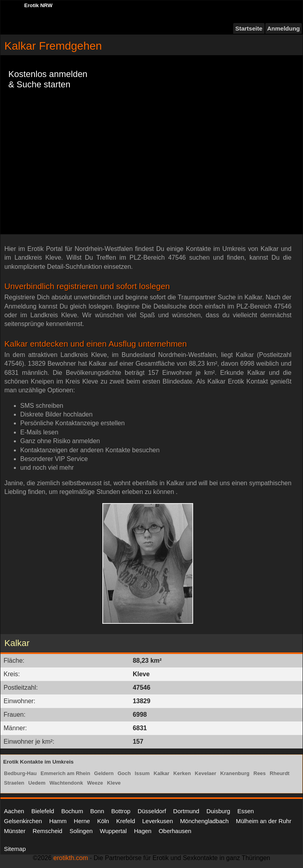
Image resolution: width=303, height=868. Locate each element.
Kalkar (161, 773)
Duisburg (218, 811)
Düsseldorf (152, 811)
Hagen (143, 831)
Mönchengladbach (204, 821)
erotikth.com (71, 858)
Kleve (114, 783)
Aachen (14, 811)
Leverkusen (157, 821)
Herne (82, 821)
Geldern (104, 773)
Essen (245, 811)
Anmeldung (284, 28)
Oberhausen (175, 831)
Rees (260, 773)
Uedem (37, 783)
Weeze (95, 783)
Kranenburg (235, 773)
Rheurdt (280, 773)
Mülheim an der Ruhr (264, 821)
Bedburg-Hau (20, 773)
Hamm (58, 821)
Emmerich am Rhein (65, 773)
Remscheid (47, 831)
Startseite (249, 28)
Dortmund (186, 811)
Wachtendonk (66, 783)
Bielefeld (43, 811)
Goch (124, 773)
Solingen (81, 831)
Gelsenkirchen (23, 821)
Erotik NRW (38, 5)
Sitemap (15, 849)
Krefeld (126, 821)
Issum (142, 773)
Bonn (97, 811)
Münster (15, 831)
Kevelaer (205, 773)
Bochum (72, 811)
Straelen (14, 783)
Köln (103, 821)
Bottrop (121, 811)
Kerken (182, 773)
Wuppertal (113, 831)
